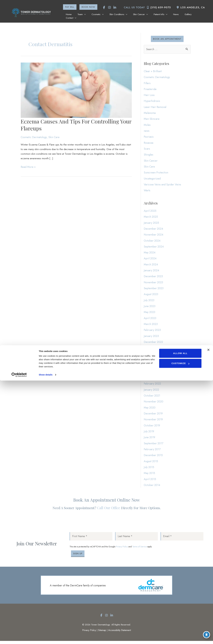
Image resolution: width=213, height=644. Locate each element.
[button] (68, 7)
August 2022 (151, 362)
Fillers (147, 83)
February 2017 (152, 451)
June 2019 (149, 439)
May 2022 (150, 380)
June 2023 (150, 308)
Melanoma (150, 113)
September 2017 (153, 445)
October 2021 (152, 398)
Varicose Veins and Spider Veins (162, 185)
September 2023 (154, 290)
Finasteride (150, 89)
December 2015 (153, 457)
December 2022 (153, 344)
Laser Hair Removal (155, 107)
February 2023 (152, 332)
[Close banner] (208, 613)
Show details (46, 638)
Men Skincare (152, 119)
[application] (87, 16)
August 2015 (151, 463)
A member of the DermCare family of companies (78, 588)
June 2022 (150, 374)
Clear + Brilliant (153, 71)
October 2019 (152, 427)
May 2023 (149, 314)
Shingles (149, 155)
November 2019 (153, 421)
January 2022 (151, 391)
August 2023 (151, 296)
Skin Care (54, 138)
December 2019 (153, 415)
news (147, 131)
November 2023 (153, 284)
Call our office (109, 510)
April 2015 (150, 481)
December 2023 (153, 278)
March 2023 (151, 326)
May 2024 (150, 254)
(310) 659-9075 (158, 7)
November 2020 (154, 403)
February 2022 (152, 386)
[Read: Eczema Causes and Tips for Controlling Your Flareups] (76, 90)
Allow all (180, 617)
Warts (147, 191)
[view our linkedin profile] (113, 7)
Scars (147, 149)
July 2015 (149, 469)
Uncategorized (152, 179)
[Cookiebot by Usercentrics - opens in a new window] (19, 638)
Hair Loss (149, 95)
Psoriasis (149, 137)
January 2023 (151, 338)
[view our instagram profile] (108, 7)
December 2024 (153, 230)
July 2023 (149, 302)
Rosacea (149, 143)
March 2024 (151, 266)
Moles (147, 125)
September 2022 (154, 356)
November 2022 (153, 350)
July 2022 (149, 368)
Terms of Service (139, 550)
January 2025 (151, 224)
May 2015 (149, 475)
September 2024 (154, 248)
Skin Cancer (151, 161)
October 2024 (152, 242)
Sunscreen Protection (156, 173)
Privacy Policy (122, 550)
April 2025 (150, 212)
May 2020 (150, 410)
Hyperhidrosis (152, 101)
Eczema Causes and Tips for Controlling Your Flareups (76, 125)
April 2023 (150, 320)
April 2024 (150, 260)
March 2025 (151, 218)
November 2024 (154, 236)
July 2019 (149, 433)
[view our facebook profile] (103, 7)
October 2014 (152, 487)
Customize (180, 627)
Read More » (28, 168)
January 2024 (151, 272)
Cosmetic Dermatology (34, 138)
